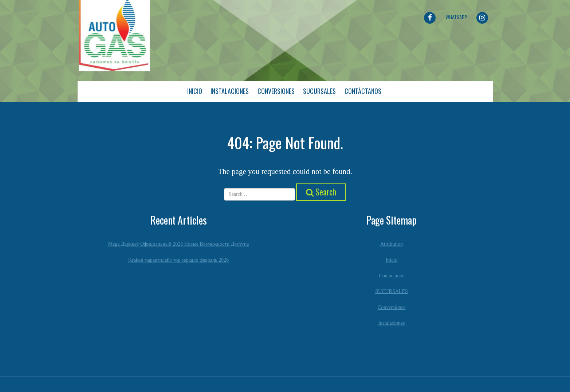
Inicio (195, 91)
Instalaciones (230, 91)
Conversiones (276, 91)
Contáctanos (363, 91)
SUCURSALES (391, 291)
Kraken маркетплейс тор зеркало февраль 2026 (178, 260)
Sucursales (319, 91)
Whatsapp (456, 17)
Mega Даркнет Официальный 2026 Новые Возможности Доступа (179, 244)
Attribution (392, 244)
